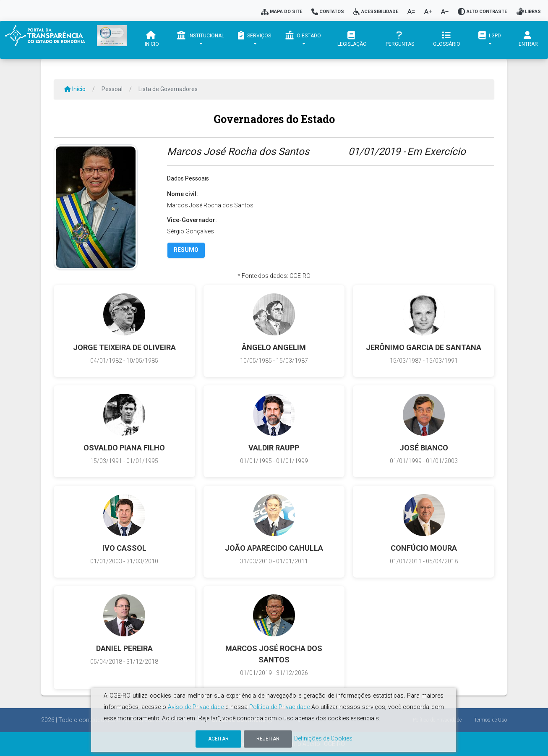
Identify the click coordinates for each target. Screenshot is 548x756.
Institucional (201, 35)
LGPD (490, 35)
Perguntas (400, 39)
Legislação (352, 39)
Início (152, 39)
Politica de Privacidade (279, 707)
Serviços (254, 35)
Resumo (186, 250)
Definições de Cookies (323, 738)
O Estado (303, 35)
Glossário (447, 39)
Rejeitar (268, 739)
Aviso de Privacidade (196, 707)
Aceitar (218, 739)
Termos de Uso (491, 720)
